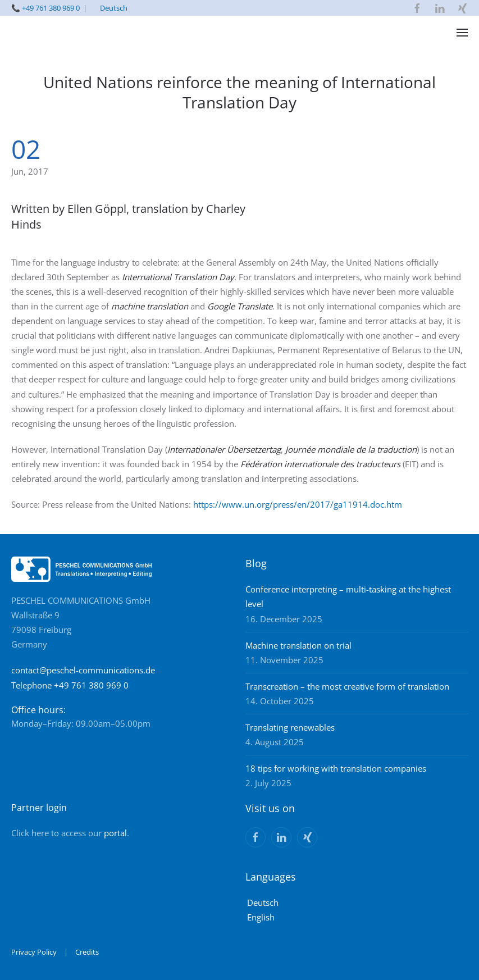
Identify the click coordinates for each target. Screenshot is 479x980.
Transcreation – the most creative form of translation (347, 686)
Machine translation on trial (298, 645)
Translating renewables (290, 727)
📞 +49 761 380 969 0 (45, 8)
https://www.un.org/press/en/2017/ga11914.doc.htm (298, 504)
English (261, 917)
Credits (87, 952)
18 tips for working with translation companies (336, 768)
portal (115, 833)
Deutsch (114, 8)
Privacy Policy (34, 952)
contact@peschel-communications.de (83, 670)
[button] (462, 33)
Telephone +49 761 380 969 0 (70, 685)
